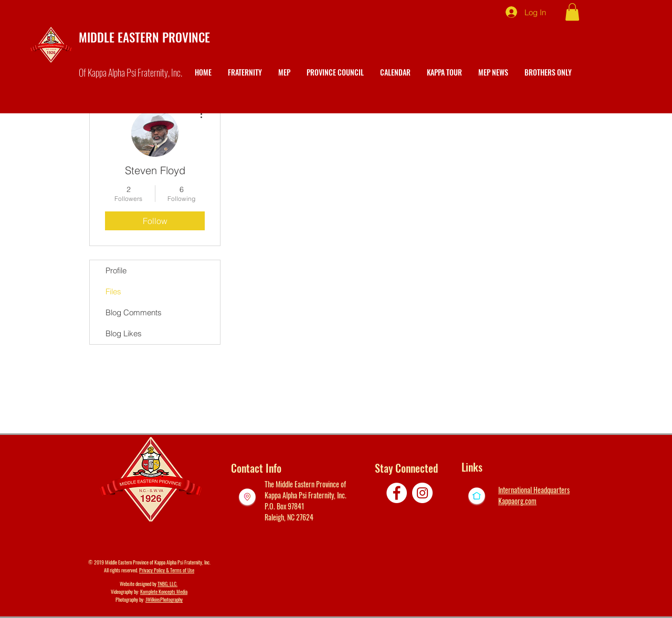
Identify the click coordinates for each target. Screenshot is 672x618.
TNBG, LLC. (167, 584)
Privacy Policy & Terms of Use (167, 570)
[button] (572, 12)
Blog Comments (134, 312)
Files (113, 291)
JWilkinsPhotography (164, 599)
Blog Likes (124, 333)
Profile (116, 270)
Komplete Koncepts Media (164, 592)
